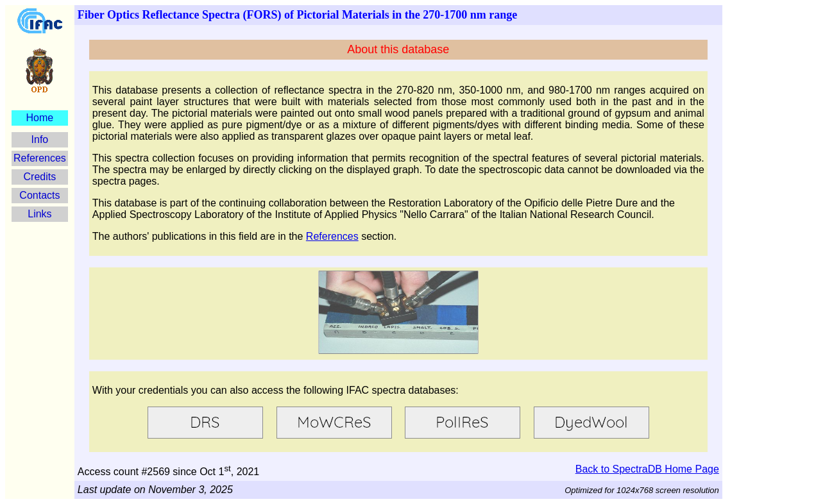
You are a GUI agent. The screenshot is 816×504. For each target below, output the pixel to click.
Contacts (39, 195)
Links (39, 214)
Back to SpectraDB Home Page (647, 469)
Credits (40, 177)
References (40, 158)
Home (40, 118)
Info (40, 139)
